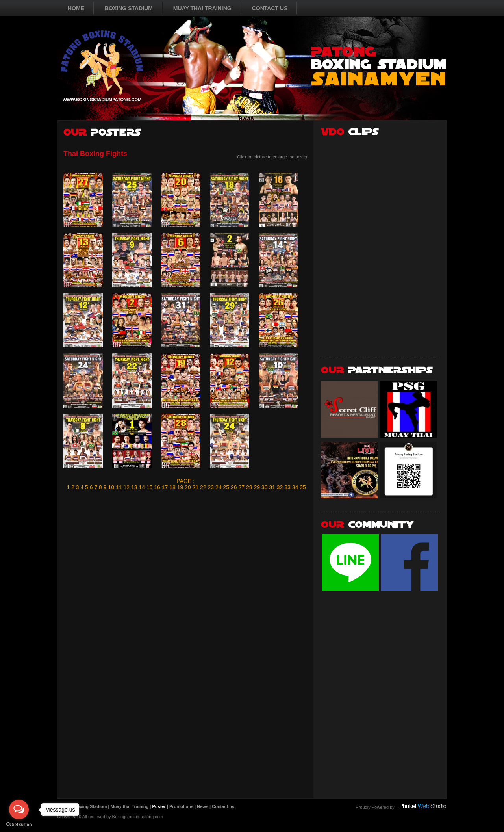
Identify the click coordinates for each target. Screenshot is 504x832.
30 (265, 487)
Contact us (223, 806)
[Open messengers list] (19, 810)
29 (257, 487)
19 (180, 487)
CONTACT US (270, 8)
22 (203, 487)
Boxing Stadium (91, 806)
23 (211, 487)
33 (287, 487)
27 (241, 487)
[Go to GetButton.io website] (19, 824)
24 (219, 487)
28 (249, 487)
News (203, 806)
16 (157, 487)
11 (119, 487)
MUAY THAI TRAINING (202, 8)
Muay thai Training (130, 806)
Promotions (181, 806)
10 (111, 487)
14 (142, 487)
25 (226, 487)
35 (303, 487)
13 (134, 487)
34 (295, 487)
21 (196, 487)
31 (272, 487)
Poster (159, 806)
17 (165, 487)
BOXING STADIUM (129, 8)
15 (150, 487)
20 (188, 487)
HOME (76, 8)
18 (172, 487)
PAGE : (185, 481)
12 (126, 487)
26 (234, 487)
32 (280, 487)
